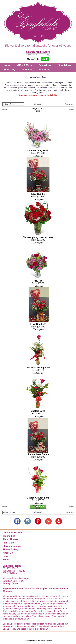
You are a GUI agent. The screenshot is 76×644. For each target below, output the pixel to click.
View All (38, 104)
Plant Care (8, 543)
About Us (8, 553)
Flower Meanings (12, 546)
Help (5, 556)
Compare (69, 104)
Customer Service (12, 533)
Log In (45, 59)
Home (7, 65)
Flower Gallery (10, 549)
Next (71, 110)
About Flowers (11, 539)
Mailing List (9, 536)
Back (5, 110)
